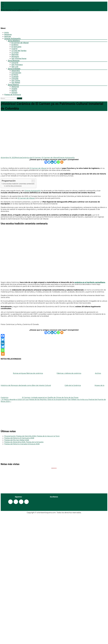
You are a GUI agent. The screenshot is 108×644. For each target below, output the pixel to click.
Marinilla (15, 55)
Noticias (8, 37)
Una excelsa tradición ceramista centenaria (19, 184)
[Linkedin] (52, 162)
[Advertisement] (25, 415)
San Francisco (17, 65)
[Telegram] (55, 162)
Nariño (14, 91)
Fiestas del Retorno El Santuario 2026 (19, 438)
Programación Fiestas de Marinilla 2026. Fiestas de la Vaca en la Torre (32, 436)
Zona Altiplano (14, 41)
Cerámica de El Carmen (31, 158)
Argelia (14, 89)
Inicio (6, 33)
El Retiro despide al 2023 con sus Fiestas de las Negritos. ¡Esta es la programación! (34, 399)
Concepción (16, 73)
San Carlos (16, 81)
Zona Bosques (14, 61)
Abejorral (15, 87)
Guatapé (15, 77)
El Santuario (16, 47)
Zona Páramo (13, 85)
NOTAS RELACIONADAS (14, 186)
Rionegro (15, 57)
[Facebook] (46, 162)
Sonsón (14, 93)
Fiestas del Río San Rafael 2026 (17, 440)
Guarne (14, 49)
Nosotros (8, 35)
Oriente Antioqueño (12, 38)
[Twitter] (49, 162)
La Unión (15, 53)
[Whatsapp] (58, 162)
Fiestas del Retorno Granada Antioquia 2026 (22, 444)
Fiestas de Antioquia (13, 95)
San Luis (15, 67)
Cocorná (15, 63)
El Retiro (15, 45)
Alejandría (16, 71)
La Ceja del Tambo (19, 51)
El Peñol (15, 75)
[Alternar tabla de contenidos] (32, 181)
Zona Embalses (14, 69)
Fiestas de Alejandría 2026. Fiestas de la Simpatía (24, 442)
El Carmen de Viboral (20, 43)
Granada (15, 79)
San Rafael (16, 83)
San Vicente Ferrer (19, 59)
